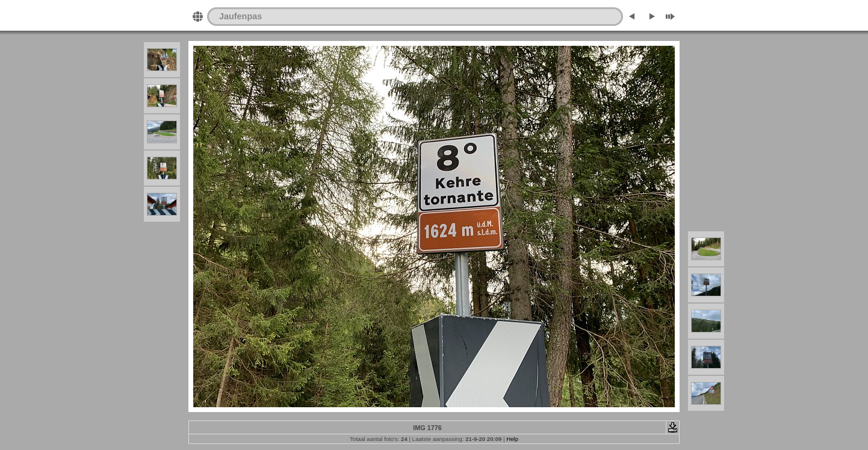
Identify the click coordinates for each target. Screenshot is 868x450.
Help (512, 439)
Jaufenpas (240, 16)
